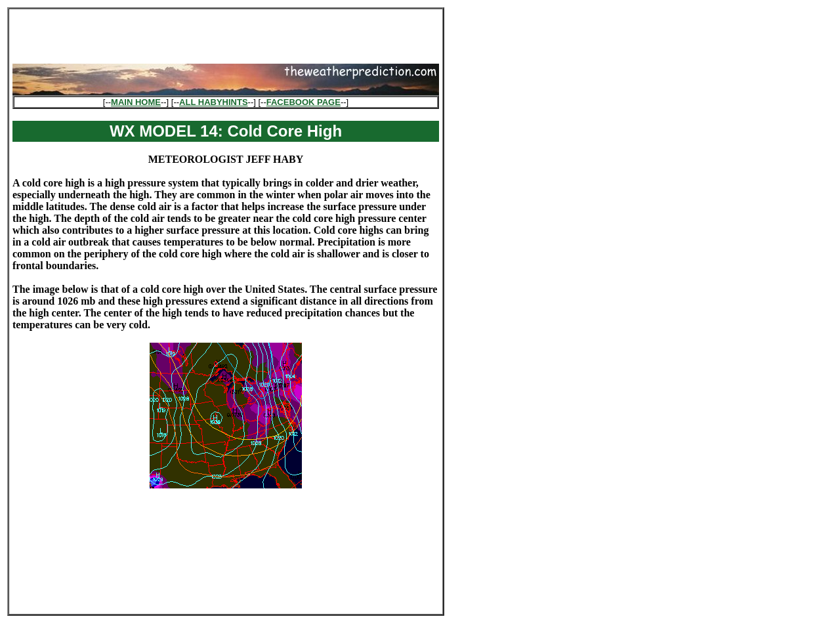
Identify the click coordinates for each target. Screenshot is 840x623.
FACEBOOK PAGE (304, 102)
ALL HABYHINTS (213, 102)
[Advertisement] (226, 32)
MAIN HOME (136, 102)
